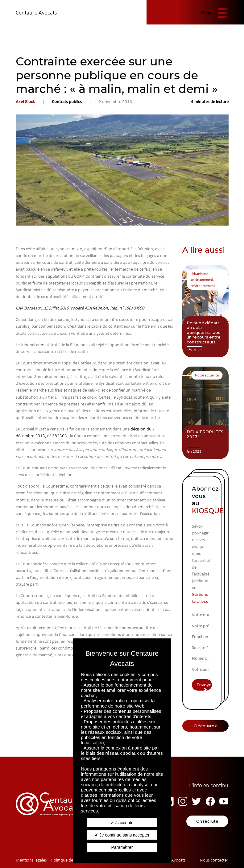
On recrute (207, 821)
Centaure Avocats (36, 12)
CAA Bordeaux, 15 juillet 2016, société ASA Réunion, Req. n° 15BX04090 (80, 308)
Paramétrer (122, 847)
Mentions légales (31, 860)
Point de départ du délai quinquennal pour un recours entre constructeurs (204, 332)
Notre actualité (207, 375)
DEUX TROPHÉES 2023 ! (205, 434)
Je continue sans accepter (122, 835)
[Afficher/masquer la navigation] (215, 13)
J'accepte (122, 823)
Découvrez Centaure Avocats (205, 727)
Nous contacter (214, 860)
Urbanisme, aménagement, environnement (203, 280)
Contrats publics (67, 102)
